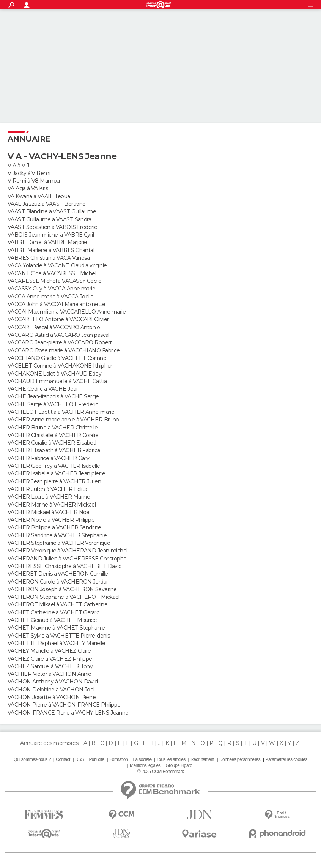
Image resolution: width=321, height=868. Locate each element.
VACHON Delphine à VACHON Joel (51, 690)
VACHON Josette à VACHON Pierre (52, 697)
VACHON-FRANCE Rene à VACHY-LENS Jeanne (68, 713)
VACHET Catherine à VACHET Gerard (53, 612)
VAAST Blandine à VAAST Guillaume (52, 211)
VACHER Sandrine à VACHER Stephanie (57, 535)
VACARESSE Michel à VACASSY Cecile (55, 281)
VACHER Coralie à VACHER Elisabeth (53, 443)
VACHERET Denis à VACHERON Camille (58, 574)
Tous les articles (171, 759)
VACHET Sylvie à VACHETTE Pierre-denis (59, 636)
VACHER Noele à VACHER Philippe (51, 520)
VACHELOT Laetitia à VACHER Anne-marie (61, 412)
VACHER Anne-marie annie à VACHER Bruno (63, 420)
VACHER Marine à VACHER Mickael (52, 505)
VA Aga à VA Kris (28, 188)
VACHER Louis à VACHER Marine (49, 497)
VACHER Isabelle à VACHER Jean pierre (57, 473)
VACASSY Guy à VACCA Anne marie (51, 289)
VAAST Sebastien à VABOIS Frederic (52, 227)
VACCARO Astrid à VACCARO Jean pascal (58, 335)
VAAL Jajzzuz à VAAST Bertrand (47, 204)
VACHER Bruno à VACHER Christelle (53, 428)
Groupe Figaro (179, 765)
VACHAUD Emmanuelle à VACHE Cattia (57, 381)
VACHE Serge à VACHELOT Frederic (53, 404)
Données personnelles (240, 759)
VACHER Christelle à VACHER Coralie (53, 435)
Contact (63, 759)
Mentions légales (145, 765)
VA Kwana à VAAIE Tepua (39, 196)
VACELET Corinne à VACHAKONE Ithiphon (61, 366)
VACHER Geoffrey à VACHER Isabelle (54, 466)
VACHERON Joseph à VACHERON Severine (62, 589)
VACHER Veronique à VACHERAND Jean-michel (68, 551)
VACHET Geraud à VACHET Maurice (52, 620)
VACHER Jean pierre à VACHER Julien (54, 481)
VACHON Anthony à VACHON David (53, 682)
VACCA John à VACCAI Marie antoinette (57, 304)
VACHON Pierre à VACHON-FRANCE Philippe (64, 705)
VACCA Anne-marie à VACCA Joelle (51, 297)
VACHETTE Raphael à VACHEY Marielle (56, 643)
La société (142, 759)
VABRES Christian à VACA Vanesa (49, 258)
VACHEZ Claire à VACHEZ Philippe (50, 659)
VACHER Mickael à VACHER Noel (49, 512)
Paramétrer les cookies (286, 759)
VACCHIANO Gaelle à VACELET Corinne (57, 358)
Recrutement (202, 759)
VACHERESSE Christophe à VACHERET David (65, 566)
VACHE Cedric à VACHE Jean (43, 389)
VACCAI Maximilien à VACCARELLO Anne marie (67, 312)
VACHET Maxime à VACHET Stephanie (56, 628)
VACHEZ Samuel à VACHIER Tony (50, 666)
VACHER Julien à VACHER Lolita (47, 489)
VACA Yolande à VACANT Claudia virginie (57, 265)
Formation (119, 759)
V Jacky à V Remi (29, 173)
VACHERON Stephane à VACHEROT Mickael (64, 597)
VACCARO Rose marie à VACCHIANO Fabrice (64, 350)
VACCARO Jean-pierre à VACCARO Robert (60, 342)
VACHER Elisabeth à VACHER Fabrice (54, 450)
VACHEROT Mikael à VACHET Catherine (57, 604)
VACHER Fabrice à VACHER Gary (48, 458)
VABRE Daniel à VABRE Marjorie (47, 242)
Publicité (96, 759)
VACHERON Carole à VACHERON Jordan (59, 582)
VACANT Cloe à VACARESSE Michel (52, 273)
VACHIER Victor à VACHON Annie (50, 674)
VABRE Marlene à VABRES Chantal (51, 250)
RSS (79, 759)
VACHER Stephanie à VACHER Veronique (59, 543)
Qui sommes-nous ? (32, 759)
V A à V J (18, 166)
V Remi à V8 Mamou (34, 181)
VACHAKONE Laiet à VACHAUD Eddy (54, 374)
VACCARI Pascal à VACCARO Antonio (54, 327)
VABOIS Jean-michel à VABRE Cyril (51, 235)
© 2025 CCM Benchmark (160, 772)
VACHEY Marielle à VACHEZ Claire (49, 651)
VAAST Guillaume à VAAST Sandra (49, 219)
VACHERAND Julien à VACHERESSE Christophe (67, 559)
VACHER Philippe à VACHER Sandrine (54, 527)
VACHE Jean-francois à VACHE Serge (53, 396)
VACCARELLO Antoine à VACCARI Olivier (58, 319)
